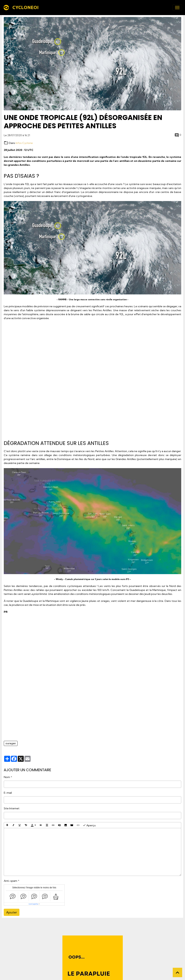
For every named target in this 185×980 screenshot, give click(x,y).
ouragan (11, 743)
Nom (7, 777)
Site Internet (12, 808)
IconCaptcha (33, 904)
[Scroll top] (177, 972)
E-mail (8, 793)
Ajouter (12, 912)
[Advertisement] (93, 379)
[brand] (22, 8)
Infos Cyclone (24, 143)
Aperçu (89, 825)
